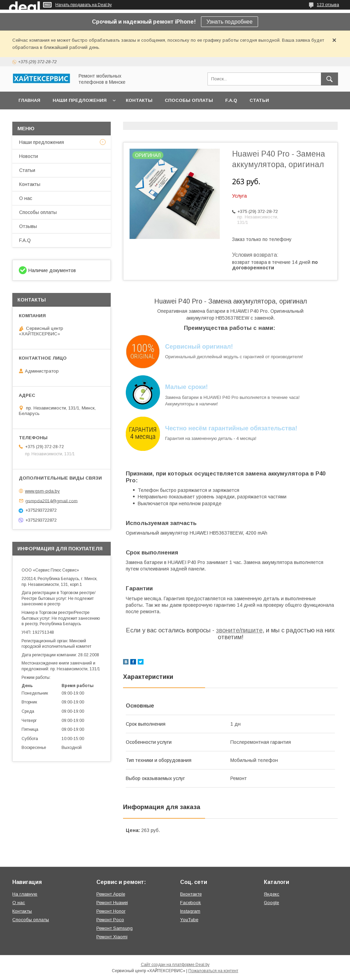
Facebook (191, 903)
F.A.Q (231, 100)
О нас (26, 198)
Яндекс (272, 894)
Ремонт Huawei (112, 903)
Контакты (139, 100)
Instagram (190, 911)
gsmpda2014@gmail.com (51, 501)
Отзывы (28, 226)
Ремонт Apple (111, 894)
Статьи (259, 100)
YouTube (189, 920)
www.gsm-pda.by (42, 491)
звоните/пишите (239, 630)
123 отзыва (328, 5)
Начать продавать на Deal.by (84, 5)
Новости (29, 156)
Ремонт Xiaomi (112, 937)
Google (271, 903)
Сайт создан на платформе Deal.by (175, 965)
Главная (29, 100)
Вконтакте (191, 894)
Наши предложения (80, 100)
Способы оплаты (189, 100)
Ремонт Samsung (115, 928)
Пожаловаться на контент (213, 971)
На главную (25, 894)
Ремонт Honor (111, 911)
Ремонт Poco (110, 920)
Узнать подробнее (230, 22)
